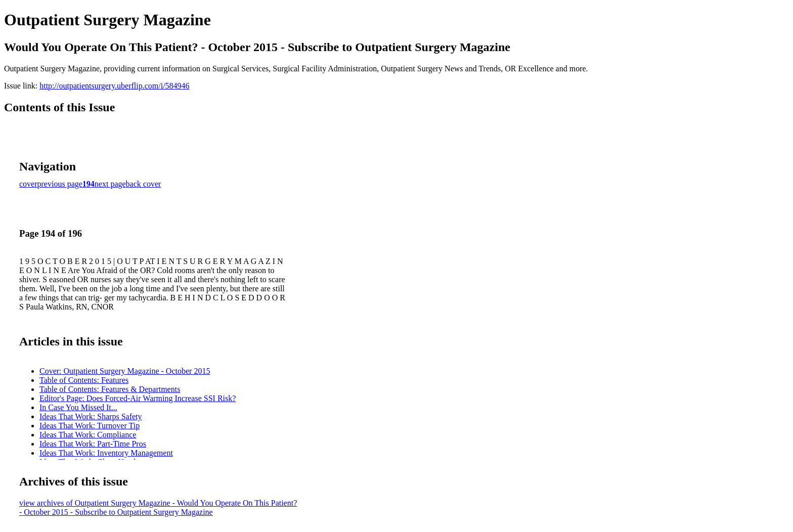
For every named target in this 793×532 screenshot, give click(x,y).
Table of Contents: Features (84, 380)
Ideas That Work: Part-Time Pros (93, 444)
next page (110, 184)
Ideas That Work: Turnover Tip (90, 426)
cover (28, 184)
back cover (144, 184)
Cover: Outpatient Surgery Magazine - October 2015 (125, 371)
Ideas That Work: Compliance (88, 435)
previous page (60, 184)
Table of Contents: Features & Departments (110, 389)
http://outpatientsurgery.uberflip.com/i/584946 (114, 86)
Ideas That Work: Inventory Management (106, 453)
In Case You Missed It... (78, 407)
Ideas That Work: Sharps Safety (91, 416)
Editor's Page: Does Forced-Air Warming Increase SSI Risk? (138, 398)
